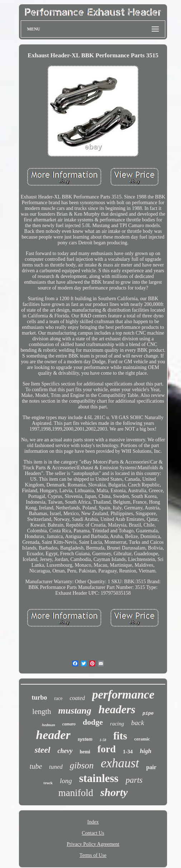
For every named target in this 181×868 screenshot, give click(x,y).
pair (151, 767)
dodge (93, 722)
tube (36, 766)
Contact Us (93, 833)
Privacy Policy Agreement (93, 844)
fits (120, 736)
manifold (76, 793)
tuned (56, 767)
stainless (99, 778)
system (85, 739)
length (42, 711)
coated (77, 698)
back (138, 723)
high (146, 751)
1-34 (128, 752)
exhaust (120, 763)
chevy (65, 751)
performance (123, 695)
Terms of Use (93, 855)
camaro (69, 724)
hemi (85, 752)
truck (48, 783)
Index (93, 822)
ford (106, 749)
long (66, 781)
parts (134, 780)
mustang (75, 711)
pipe (148, 713)
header (53, 735)
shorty (114, 792)
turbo (39, 697)
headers (117, 709)
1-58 (103, 740)
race (58, 698)
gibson (82, 765)
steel (43, 750)
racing (117, 724)
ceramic (142, 739)
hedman (48, 725)
